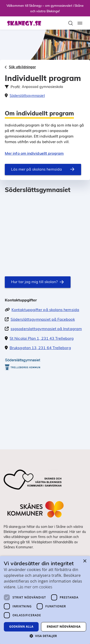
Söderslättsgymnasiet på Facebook (43, 319)
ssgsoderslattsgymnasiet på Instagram (46, 329)
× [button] (85, 561)
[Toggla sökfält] (71, 23)
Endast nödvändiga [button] (64, 627)
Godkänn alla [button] (21, 627)
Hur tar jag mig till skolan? (34, 282)
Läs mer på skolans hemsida (36, 169)
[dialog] (45, 600)
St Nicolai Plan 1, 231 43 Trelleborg (42, 338)
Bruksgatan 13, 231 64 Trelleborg (40, 348)
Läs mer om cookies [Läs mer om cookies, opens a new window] (35, 587)
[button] (45, 636)
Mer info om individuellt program (34, 153)
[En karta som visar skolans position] (45, 230)
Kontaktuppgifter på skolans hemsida (45, 310)
